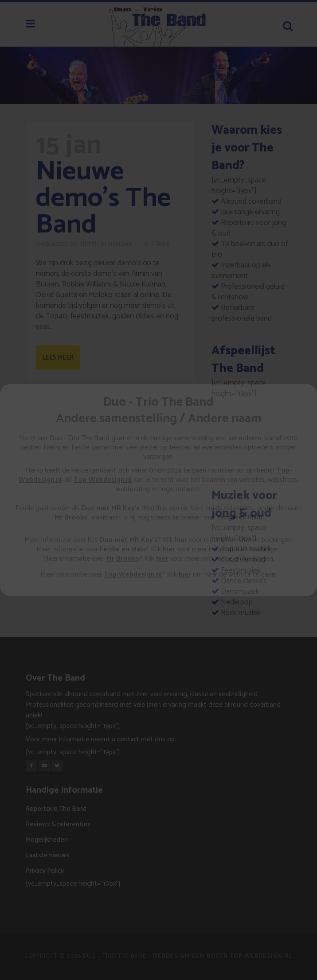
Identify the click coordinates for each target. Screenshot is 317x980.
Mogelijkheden (47, 840)
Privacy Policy (45, 871)
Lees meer (58, 358)
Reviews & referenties (58, 824)
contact (128, 739)
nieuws (120, 244)
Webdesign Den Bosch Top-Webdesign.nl (222, 956)
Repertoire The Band (56, 809)
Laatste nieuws (48, 855)
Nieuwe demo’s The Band (104, 198)
